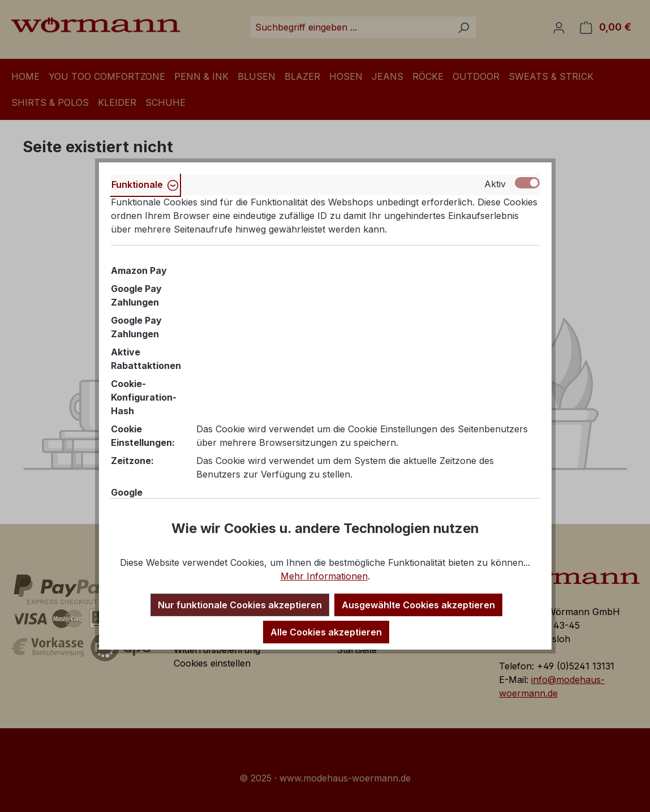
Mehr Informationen (324, 576)
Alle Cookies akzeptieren (326, 632)
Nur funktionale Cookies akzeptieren (240, 605)
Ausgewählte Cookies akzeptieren (418, 605)
